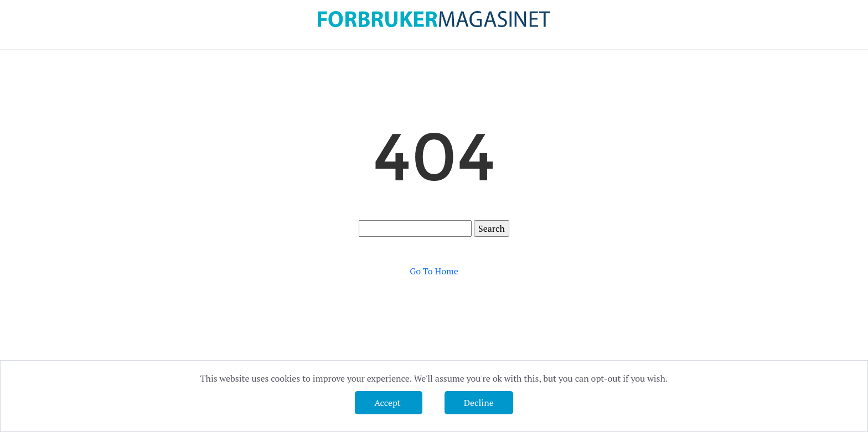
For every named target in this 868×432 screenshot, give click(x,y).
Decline (479, 403)
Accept (388, 403)
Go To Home (434, 271)
